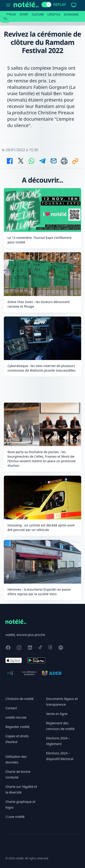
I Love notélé (15, 817)
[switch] (46, 5)
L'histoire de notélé (19, 699)
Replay (11, 14)
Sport (24, 14)
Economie (71, 14)
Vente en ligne (57, 714)
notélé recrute (16, 717)
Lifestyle (54, 14)
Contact (11, 708)
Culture (38, 14)
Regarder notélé (17, 727)
